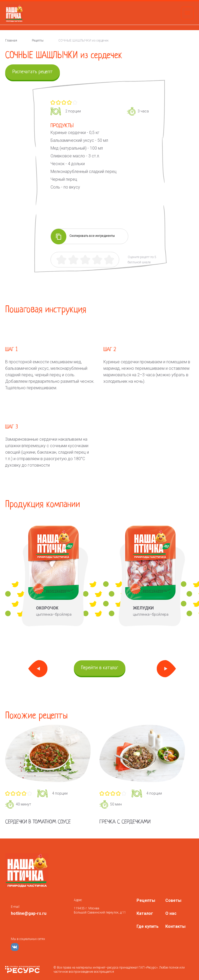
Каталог (145, 913)
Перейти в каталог (100, 668)
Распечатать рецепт (33, 72)
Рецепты (146, 900)
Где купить (148, 926)
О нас (171, 913)
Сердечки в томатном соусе (38, 822)
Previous (38, 669)
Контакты (175, 926)
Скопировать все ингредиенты (83, 236)
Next (166, 669)
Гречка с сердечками (125, 822)
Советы (173, 900)
